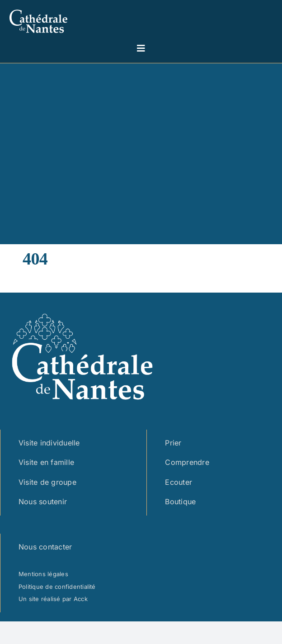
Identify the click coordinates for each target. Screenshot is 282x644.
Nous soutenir (43, 502)
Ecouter (179, 482)
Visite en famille (46, 462)
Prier (173, 443)
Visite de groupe (47, 482)
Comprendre (187, 462)
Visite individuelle (49, 443)
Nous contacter (45, 547)
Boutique (180, 502)
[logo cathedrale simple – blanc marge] (38, 8)
